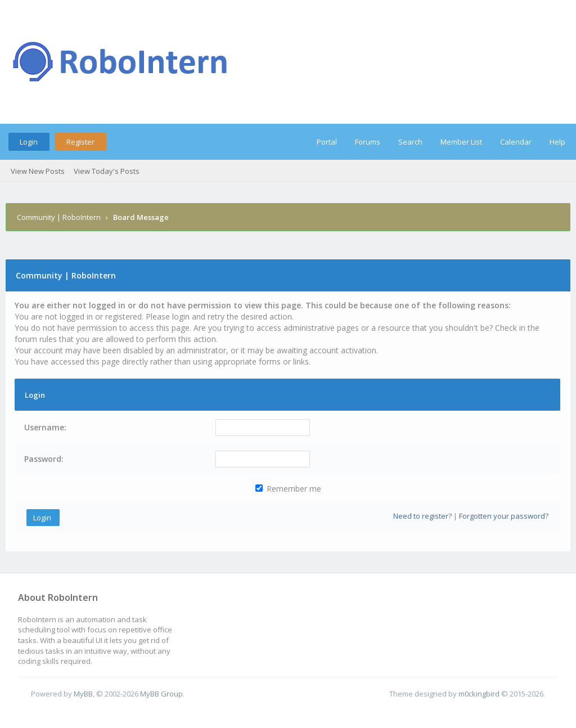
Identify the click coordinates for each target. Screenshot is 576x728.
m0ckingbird (479, 694)
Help (557, 142)
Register (80, 142)
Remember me (288, 489)
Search (410, 142)
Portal (327, 142)
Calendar (516, 142)
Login (29, 142)
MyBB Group (161, 694)
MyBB (83, 694)
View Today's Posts (107, 171)
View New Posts (38, 171)
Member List (461, 142)
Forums (368, 142)
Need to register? (422, 516)
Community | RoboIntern (59, 217)
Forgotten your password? (504, 516)
